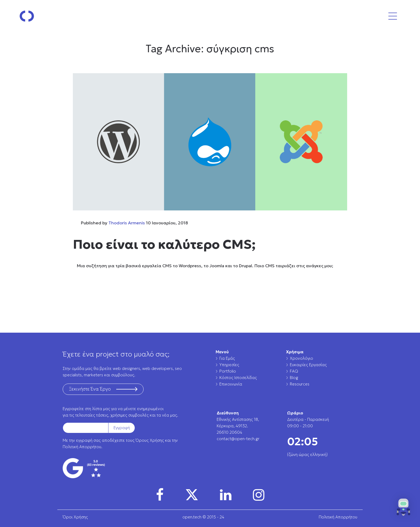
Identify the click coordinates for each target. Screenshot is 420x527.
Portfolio (228, 371)
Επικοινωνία (231, 384)
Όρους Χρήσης (150, 440)
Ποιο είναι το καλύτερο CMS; (164, 244)
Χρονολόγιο (301, 358)
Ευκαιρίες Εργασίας (308, 365)
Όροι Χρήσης (75, 517)
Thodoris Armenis (127, 223)
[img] (160, 495)
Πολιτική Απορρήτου (82, 447)
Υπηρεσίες (229, 365)
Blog (294, 378)
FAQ (294, 371)
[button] (403, 509)
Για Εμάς (227, 358)
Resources (300, 384)
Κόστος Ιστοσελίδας (238, 378)
